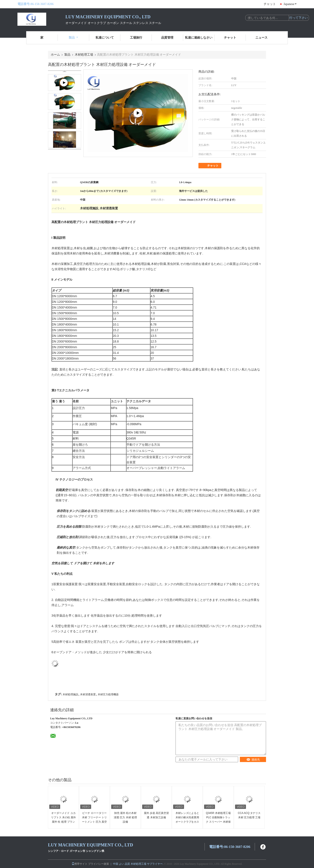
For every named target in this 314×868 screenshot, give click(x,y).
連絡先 (253, 760)
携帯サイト (80, 864)
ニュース (261, 38)
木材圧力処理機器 (108, 694)
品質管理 (167, 38)
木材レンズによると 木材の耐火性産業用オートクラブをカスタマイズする (187, 820)
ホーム (55, 55)
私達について (105, 38)
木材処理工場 (84, 55)
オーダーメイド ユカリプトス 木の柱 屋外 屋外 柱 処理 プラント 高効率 (64, 820)
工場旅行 (136, 38)
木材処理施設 (70, 694)
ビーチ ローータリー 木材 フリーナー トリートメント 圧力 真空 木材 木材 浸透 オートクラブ (95, 822)
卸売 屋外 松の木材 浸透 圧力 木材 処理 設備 (125, 817)
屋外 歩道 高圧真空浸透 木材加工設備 (156, 815)
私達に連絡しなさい (199, 38)
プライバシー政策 (99, 864)
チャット (270, 4)
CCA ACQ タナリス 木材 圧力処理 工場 (249, 815)
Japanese (290, 4)
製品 (73, 38)
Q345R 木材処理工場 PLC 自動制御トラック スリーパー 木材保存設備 (218, 820)
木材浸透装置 (88, 694)
